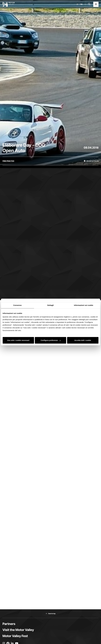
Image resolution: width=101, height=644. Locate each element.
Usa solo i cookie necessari (18, 340)
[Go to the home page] (9, 4)
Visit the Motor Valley (18, 630)
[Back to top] (51, 614)
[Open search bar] (89, 4)
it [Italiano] (77, 4)
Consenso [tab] (17, 305)
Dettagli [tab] (51, 305)
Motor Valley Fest (15, 636)
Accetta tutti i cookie (83, 340)
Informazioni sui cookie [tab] (84, 305)
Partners (9, 624)
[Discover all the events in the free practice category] (8, 161)
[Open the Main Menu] (96, 4)
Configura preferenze (51, 340)
